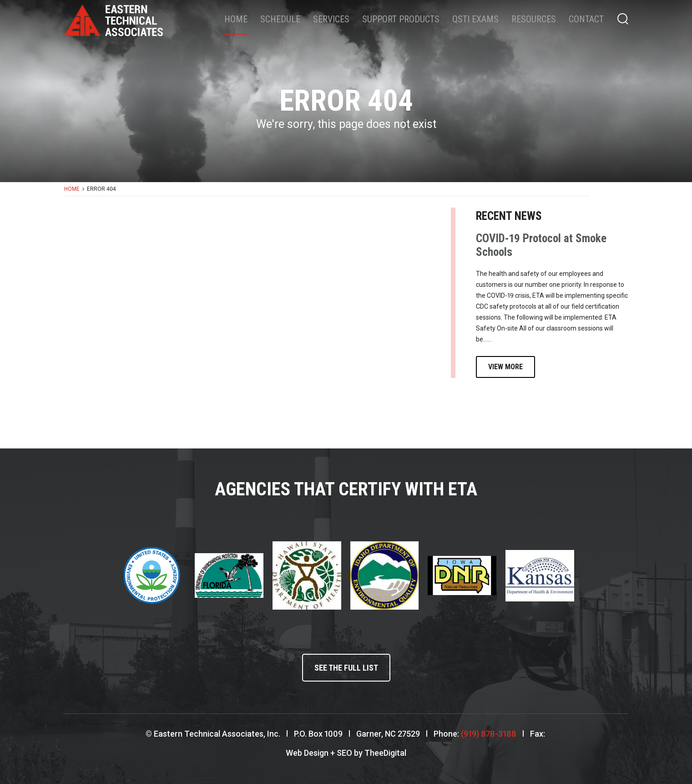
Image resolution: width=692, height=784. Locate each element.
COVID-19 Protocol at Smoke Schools (541, 245)
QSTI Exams (475, 19)
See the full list (346, 668)
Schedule (280, 19)
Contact (586, 19)
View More (505, 367)
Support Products (401, 19)
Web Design (307, 753)
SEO (344, 753)
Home (236, 19)
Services (331, 19)
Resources (534, 19)
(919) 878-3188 (489, 734)
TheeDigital (385, 753)
